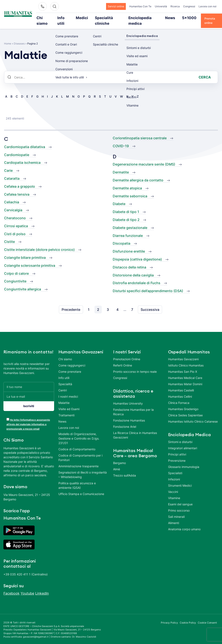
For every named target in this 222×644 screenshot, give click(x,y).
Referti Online (123, 359)
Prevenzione (177, 455)
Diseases (19, 38)
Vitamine (174, 492)
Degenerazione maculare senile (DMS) (144, 158)
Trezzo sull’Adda (125, 469)
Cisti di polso (15, 228)
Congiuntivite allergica (23, 283)
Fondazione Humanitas (129, 414)
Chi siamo (48, 18)
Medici (83, 18)
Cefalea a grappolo (20, 180)
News (162, 18)
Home (8, 38)
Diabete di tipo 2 (126, 214)
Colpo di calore (16, 267)
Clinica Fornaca (179, 397)
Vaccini (173, 486)
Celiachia (12, 196)
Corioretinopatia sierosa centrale (140, 132)
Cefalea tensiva (17, 188)
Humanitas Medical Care (185, 372)
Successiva (150, 304)
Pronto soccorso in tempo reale (135, 366)
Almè (117, 463)
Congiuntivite (15, 275)
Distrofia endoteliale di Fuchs (137, 277)
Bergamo (119, 457)
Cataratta (12, 172)
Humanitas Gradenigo (183, 403)
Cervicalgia (13, 204)
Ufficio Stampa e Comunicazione (81, 488)
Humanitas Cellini (180, 390)
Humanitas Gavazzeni (183, 353)
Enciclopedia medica (138, 18)
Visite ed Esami (69, 403)
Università (161, 6)
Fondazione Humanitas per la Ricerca (133, 406)
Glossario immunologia (184, 461)
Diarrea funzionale (128, 230)
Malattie (64, 397)
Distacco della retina (129, 261)
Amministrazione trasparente (78, 460)
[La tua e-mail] (29, 390)
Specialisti (175, 467)
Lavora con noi (208, 6)
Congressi (189, 6)
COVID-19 (121, 140)
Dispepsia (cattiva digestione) (137, 253)
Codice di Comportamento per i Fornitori (80, 452)
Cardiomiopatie (17, 149)
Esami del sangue (180, 498)
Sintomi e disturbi (180, 436)
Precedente (71, 304)
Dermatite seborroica (130, 190)
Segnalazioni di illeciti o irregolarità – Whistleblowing (83, 469)
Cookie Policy (188, 617)
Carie (8, 165)
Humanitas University (128, 397)
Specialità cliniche (106, 18)
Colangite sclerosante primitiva (30, 259)
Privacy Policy (169, 617)
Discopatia (122, 238)
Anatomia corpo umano (184, 523)
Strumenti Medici (180, 479)
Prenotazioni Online (127, 353)
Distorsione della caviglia (133, 269)
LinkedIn (42, 587)
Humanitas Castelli (181, 384)
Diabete (119, 198)
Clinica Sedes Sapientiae (185, 409)
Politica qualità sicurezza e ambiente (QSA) (77, 479)
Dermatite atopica (127, 182)
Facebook (11, 587)
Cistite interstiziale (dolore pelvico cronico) (39, 244)
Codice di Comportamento (77, 443)
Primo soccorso (179, 504)
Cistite (9, 236)
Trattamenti (66, 409)
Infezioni (174, 473)
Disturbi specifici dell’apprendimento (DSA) (148, 285)
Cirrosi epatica (16, 220)
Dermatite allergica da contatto (138, 174)
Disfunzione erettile (129, 245)
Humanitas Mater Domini (185, 378)
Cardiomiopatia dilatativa (25, 141)
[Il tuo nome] (29, 381)
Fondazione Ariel (125, 421)
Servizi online (116, 6)
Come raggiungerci (72, 359)
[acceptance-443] (8, 413)
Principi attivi (177, 448)
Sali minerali (176, 511)
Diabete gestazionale (130, 222)
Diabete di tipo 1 (126, 206)
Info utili (66, 18)
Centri (63, 384)
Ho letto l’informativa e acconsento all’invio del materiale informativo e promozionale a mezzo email (28, 418)
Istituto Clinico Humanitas (186, 359)
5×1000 (178, 18)
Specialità (65, 378)
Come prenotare (70, 366)
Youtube (27, 587)
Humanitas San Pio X (183, 366)
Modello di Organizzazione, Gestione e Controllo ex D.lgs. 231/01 (79, 432)
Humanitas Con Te (140, 6)
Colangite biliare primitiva (25, 251)
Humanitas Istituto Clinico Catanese (193, 415)
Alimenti (174, 517)
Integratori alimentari (183, 442)
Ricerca (175, 6)
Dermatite (121, 166)
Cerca (205, 71)
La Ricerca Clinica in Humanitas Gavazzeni (135, 429)
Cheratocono (15, 212)
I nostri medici (68, 390)
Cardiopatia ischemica (22, 157)
